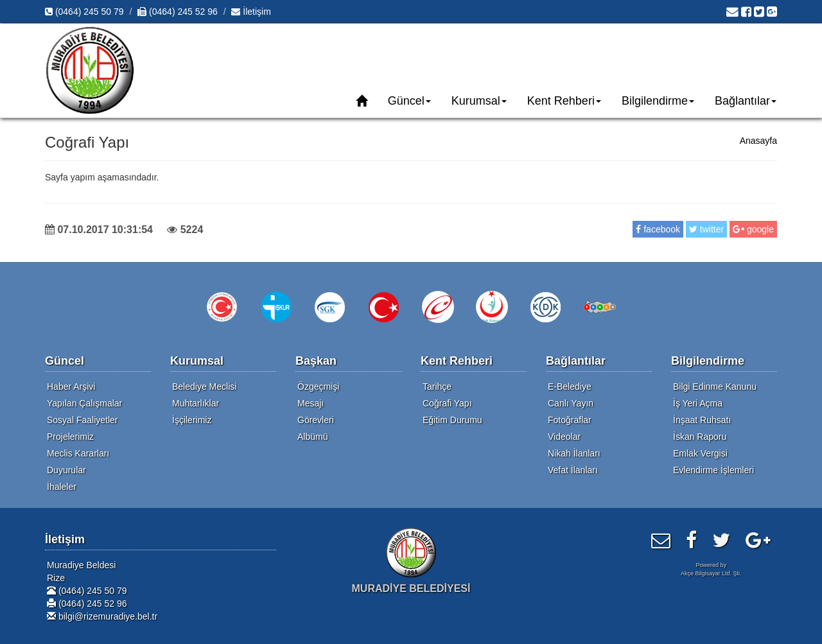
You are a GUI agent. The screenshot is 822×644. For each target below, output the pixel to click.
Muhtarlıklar (196, 403)
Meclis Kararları (78, 453)
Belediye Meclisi (204, 387)
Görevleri (316, 420)
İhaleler (62, 487)
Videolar (564, 437)
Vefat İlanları (573, 470)
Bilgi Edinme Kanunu (715, 387)
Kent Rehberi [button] (564, 101)
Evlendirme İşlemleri (713, 470)
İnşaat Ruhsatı (702, 420)
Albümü (312, 437)
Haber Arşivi (71, 387)
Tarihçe (437, 387)
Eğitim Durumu (452, 420)
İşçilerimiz (192, 420)
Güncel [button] (409, 101)
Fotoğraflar (570, 420)
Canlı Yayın (571, 403)
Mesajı (310, 403)
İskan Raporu (700, 437)
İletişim (251, 12)
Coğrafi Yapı (447, 403)
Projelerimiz (70, 437)
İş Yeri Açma (698, 403)
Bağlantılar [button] (746, 101)
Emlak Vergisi (700, 453)
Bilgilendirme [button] (658, 101)
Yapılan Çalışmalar (84, 403)
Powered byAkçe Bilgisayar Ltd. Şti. (711, 569)
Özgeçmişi (318, 387)
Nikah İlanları (574, 453)
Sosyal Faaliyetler (83, 420)
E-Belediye (570, 387)
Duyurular (66, 470)
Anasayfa (758, 141)
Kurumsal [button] (479, 101)
